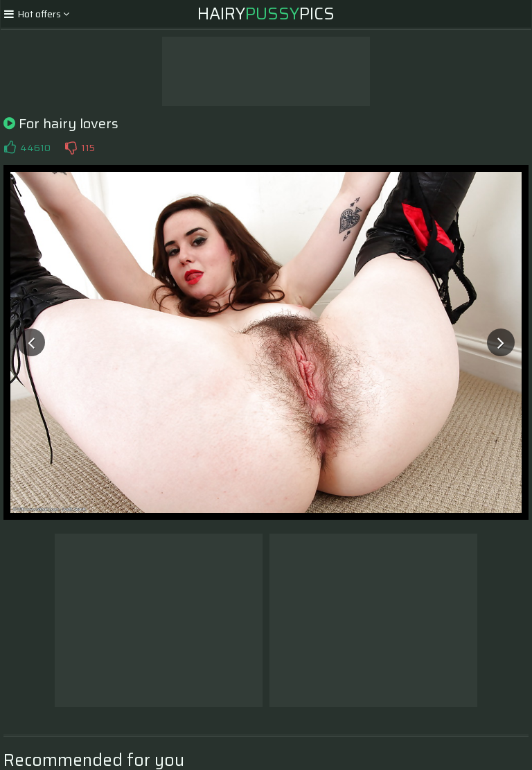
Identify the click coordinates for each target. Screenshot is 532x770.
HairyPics (266, 14)
